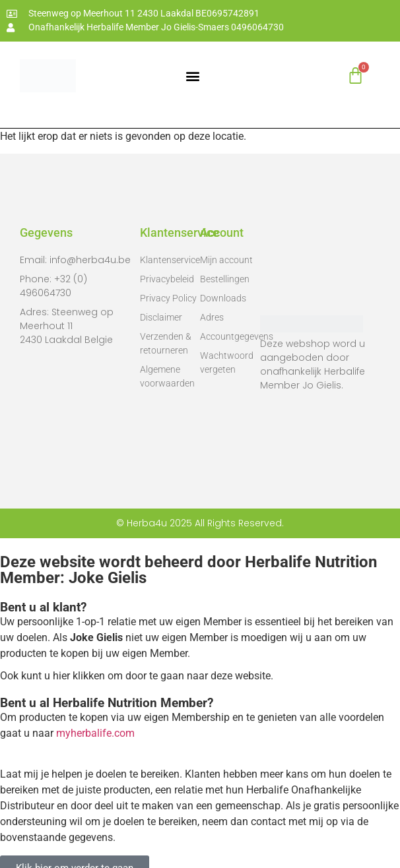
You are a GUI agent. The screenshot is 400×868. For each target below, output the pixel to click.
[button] (193, 76)
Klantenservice (170, 260)
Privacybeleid (167, 279)
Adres (212, 317)
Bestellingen (225, 279)
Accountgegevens (230, 336)
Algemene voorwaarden (167, 376)
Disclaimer (161, 317)
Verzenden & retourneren (166, 343)
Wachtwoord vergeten (227, 362)
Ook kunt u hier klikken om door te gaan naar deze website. (137, 676)
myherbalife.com (95, 733)
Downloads (223, 298)
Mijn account (226, 260)
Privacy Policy (168, 298)
